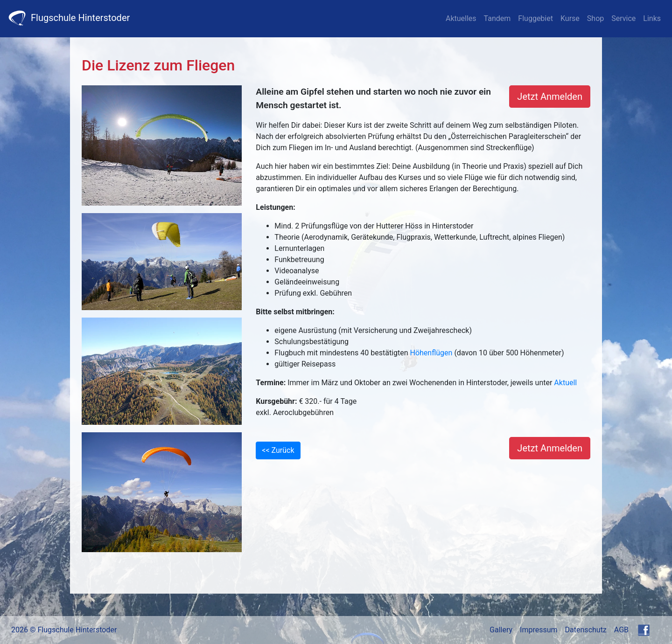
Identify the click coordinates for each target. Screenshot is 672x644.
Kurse (570, 18)
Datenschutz (586, 630)
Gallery (501, 630)
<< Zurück (278, 450)
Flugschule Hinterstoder (69, 18)
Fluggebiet (535, 18)
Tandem (497, 18)
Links (652, 18)
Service (623, 18)
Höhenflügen (431, 353)
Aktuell (565, 383)
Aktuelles (461, 18)
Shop (595, 18)
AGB (621, 630)
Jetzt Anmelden (550, 97)
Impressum (539, 630)
